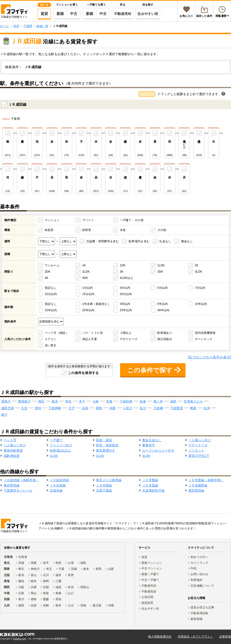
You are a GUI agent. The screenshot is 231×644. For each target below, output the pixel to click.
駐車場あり (165, 333)
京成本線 (56, 490)
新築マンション (152, 563)
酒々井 (158, 401)
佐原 (85, 408)
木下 (82, 401)
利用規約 (196, 580)
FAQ (194, 568)
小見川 (128, 408)
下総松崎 (126, 401)
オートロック (204, 339)
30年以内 (164, 310)
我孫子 (6, 401)
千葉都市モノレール (18, 490)
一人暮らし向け (200, 440)
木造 (123, 230)
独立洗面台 (165, 339)
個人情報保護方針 (160, 637)
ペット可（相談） (57, 333)
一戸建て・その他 (132, 220)
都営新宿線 (196, 490)
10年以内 (201, 304)
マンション (52, 220)
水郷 (112, 408)
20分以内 (126, 294)
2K (197, 265)
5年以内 (163, 304)
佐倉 (143, 401)
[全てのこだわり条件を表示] (209, 357)
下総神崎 (55, 408)
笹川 (143, 408)
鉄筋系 (49, 230)
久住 (24, 408)
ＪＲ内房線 (104, 485)
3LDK (199, 272)
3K (122, 272)
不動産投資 (149, 591)
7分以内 (200, 288)
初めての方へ (199, 557)
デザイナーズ (129, 339)
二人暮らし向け (15, 445)
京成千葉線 (104, 490)
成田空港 (8, 408)
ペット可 (10, 440)
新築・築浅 (104, 440)
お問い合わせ (199, 574)
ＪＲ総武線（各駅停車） (21, 480)
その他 (162, 230)
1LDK (161, 265)
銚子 (4, 415)
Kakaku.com (20, 639)
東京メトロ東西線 (109, 480)
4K (47, 278)
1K (84, 265)
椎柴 (193, 408)
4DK (85, 278)
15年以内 (51, 310)
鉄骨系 (87, 230)
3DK (160, 272)
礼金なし (165, 241)
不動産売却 (123, 14)
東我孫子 (24, 401)
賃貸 (44, 14)
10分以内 (51, 294)
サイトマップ (199, 563)
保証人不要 (90, 339)
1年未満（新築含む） (96, 304)
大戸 (72, 408)
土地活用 (147, 597)
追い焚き (51, 345)
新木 (55, 401)
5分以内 (163, 288)
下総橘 (158, 408)
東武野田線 (12, 485)
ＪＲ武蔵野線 (198, 485)
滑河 (38, 408)
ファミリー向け (61, 445)
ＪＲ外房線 (58, 485)
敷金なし (187, 241)
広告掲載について (202, 586)
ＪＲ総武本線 (59, 480)
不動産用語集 (199, 613)
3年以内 (125, 304)
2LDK (86, 272)
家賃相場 (196, 619)
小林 (96, 401)
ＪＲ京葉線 (150, 485)
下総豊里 (176, 408)
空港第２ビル (193, 401)
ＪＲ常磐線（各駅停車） (206, 480)
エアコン (51, 339)
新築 (60, 14)
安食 (109, 401)
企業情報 (225, 637)
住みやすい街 (148, 14)
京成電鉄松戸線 (153, 490)
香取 (99, 408)
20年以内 (88, 310)
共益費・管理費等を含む (103, 241)
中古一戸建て (150, 580)
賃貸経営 (147, 603)
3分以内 (125, 288)
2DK (48, 272)
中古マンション (152, 568)
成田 (173, 401)
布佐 (68, 401)
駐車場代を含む (139, 241)
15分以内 (88, 294)
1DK (123, 265)
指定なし (51, 288)
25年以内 (126, 310)
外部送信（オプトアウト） (196, 637)
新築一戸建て (150, 574)
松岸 (207, 408)
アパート (88, 220)
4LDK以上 (127, 278)
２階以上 (126, 333)
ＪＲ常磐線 (150, 480)
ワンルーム (52, 265)
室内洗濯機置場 (205, 333)
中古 (74, 14)
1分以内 (88, 288)
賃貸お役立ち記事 (202, 607)
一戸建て (56, 440)
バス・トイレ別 (93, 333)
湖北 (41, 401)
